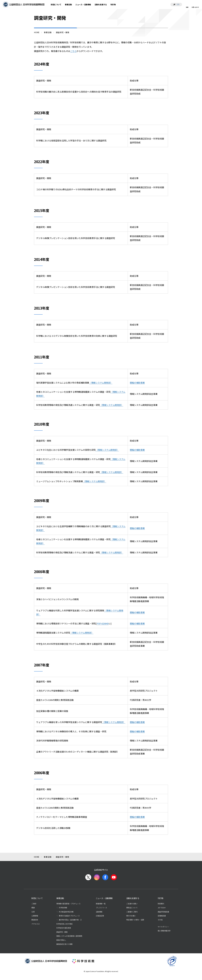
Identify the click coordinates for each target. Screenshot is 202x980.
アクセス (35, 924)
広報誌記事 (100, 916)
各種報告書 (162, 916)
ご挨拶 (34, 904)
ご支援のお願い (132, 904)
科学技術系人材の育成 (64, 924)
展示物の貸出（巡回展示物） (69, 920)
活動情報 (99, 912)
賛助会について (132, 908)
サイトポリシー (163, 927)
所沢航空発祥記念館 (66, 912)
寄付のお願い (131, 916)
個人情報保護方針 (164, 931)
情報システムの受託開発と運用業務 (69, 936)
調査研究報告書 (163, 912)
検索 (187, 7)
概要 (33, 908)
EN (178, 4)
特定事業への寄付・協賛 (135, 920)
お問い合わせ (195, 7)
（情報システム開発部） (101, 383)
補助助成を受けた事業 (64, 944)
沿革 (33, 912)
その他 (160, 920)
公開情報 (35, 916)
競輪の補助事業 (137, 383)
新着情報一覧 (101, 904)
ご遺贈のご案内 (132, 912)
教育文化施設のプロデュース (69, 916)
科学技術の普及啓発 (64, 928)
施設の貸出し (61, 940)
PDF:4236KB (103, 624)
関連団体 (35, 920)
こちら (73, 51)
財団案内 (161, 904)
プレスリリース (101, 908)
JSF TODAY (162, 908)
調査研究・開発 (62, 932)
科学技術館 (63, 908)
